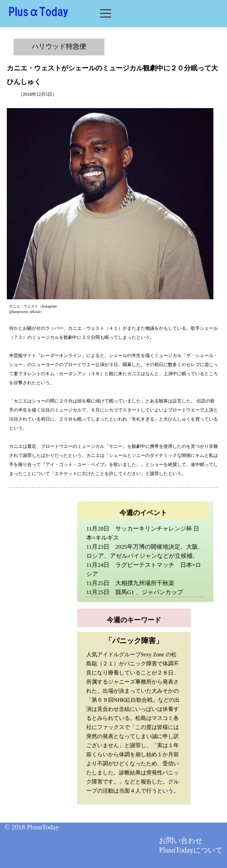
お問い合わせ (181, 841)
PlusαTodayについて (191, 850)
